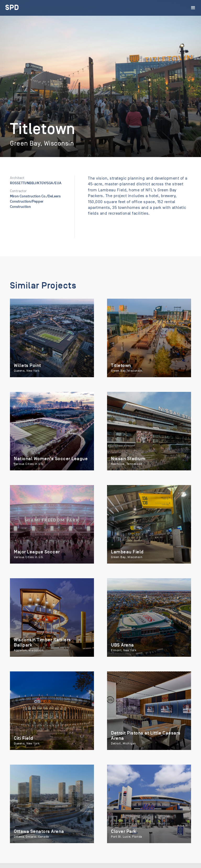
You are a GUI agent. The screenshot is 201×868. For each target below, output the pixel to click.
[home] (12, 8)
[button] (193, 8)
